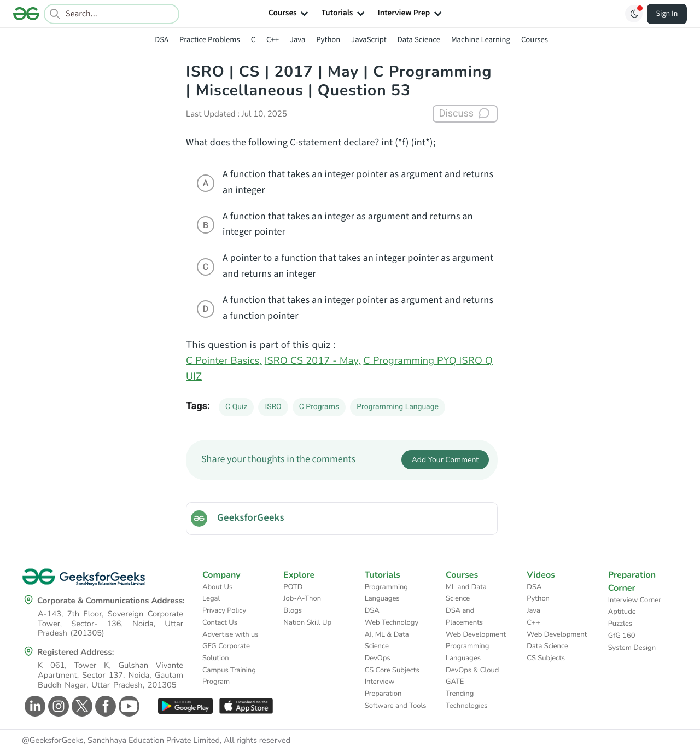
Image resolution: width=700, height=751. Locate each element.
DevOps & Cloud (472, 670)
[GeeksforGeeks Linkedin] (34, 706)
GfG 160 (622, 636)
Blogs (293, 610)
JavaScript (369, 40)
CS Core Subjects (392, 670)
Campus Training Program (229, 676)
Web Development (476, 634)
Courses (535, 40)
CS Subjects (546, 658)
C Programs (319, 407)
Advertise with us (231, 634)
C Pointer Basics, (224, 361)
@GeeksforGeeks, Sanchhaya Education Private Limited (121, 741)
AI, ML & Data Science (387, 641)
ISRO (273, 407)
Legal (211, 598)
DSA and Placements (464, 616)
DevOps (378, 658)
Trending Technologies (467, 700)
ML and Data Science (466, 593)
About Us (217, 587)
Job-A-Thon (302, 598)
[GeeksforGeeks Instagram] (57, 706)
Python (328, 40)
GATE (455, 682)
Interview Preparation (383, 688)
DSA (162, 40)
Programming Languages (386, 593)
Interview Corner (635, 600)
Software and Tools (396, 706)
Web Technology (392, 622)
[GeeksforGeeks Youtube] (128, 706)
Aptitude (622, 612)
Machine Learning (481, 40)
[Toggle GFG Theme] (634, 14)
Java (297, 40)
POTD (293, 587)
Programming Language (398, 407)
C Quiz (236, 407)
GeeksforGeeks (251, 518)
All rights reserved (257, 741)
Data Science (419, 40)
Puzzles (620, 624)
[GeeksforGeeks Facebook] (104, 706)
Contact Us (220, 622)
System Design (632, 648)
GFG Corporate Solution (226, 652)
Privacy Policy (224, 610)
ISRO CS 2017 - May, (313, 361)
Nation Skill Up (307, 622)
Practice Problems (210, 40)
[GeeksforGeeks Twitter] (81, 706)
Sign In (667, 14)
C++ (273, 40)
